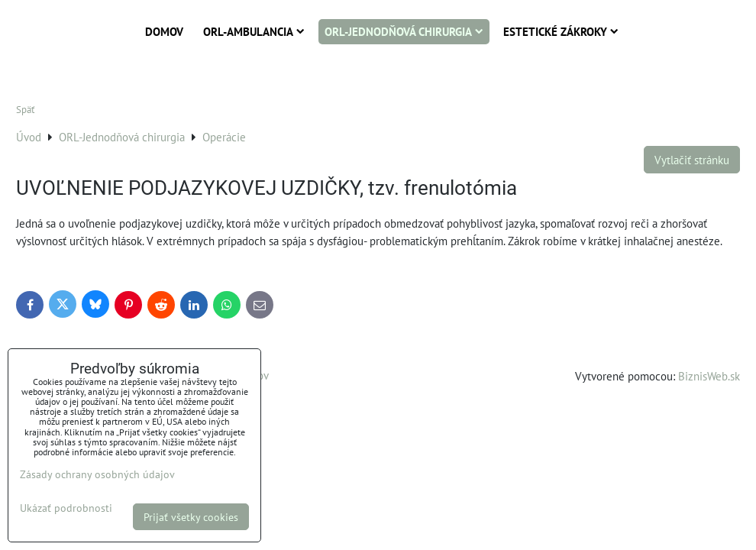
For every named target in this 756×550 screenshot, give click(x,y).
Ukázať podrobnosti (66, 508)
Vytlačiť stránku (692, 160)
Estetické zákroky (561, 31)
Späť (25, 110)
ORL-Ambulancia (254, 31)
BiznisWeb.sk (709, 376)
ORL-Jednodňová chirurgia (404, 31)
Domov (164, 31)
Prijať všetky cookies (191, 517)
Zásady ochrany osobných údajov (97, 474)
